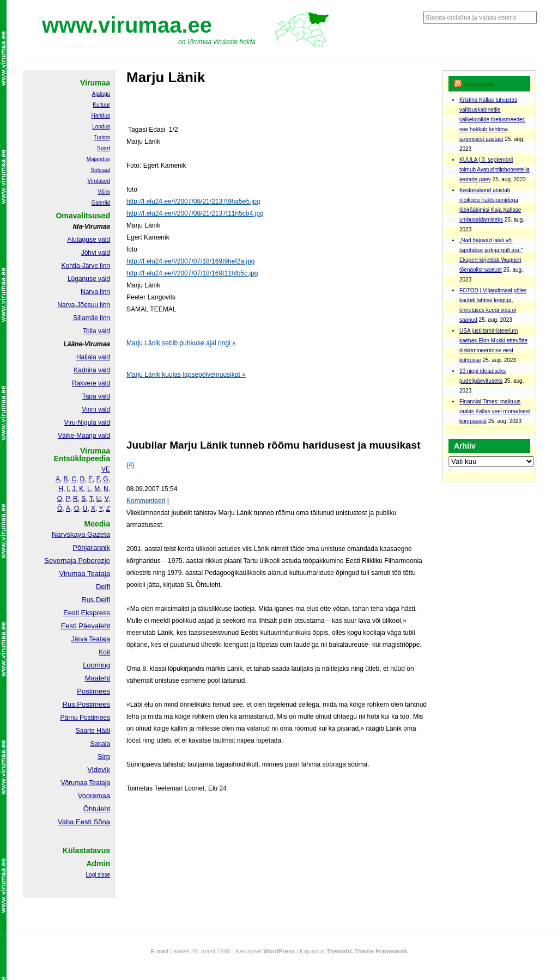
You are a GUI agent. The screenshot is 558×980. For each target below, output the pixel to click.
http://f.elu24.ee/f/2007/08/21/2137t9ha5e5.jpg (193, 201)
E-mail (159, 951)
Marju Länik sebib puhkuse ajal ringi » (181, 343)
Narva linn (95, 292)
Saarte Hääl (93, 731)
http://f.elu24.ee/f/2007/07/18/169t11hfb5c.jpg (192, 273)
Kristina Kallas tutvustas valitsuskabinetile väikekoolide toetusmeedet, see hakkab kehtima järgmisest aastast (492, 120)
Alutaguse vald (89, 240)
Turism (102, 137)
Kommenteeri (146, 501)
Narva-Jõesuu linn (84, 305)
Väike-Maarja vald (84, 436)
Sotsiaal (100, 170)
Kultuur (101, 105)
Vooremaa (94, 796)
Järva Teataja (91, 639)
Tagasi (137, 130)
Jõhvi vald (96, 253)
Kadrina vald (92, 370)
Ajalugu (101, 94)
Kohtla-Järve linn (86, 266)
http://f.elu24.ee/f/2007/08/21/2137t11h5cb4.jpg (195, 213)
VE (106, 469)
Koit (104, 652)
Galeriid (101, 203)
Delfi (103, 587)
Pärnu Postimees (85, 718)
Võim (104, 192)
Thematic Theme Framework (367, 951)
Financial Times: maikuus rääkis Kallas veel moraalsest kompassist (495, 411)
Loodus (101, 127)
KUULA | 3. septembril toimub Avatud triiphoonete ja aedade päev (495, 170)
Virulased (99, 181)
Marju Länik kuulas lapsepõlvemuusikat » (186, 375)
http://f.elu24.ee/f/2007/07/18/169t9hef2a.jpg (191, 261)
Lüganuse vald (89, 279)
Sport (104, 148)
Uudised (479, 84)
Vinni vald (96, 409)
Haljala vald (93, 357)
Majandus (98, 159)
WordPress (279, 951)
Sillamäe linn (92, 318)
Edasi (158, 130)
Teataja (99, 783)
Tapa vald (96, 396)
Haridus (101, 116)
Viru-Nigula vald (87, 422)
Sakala (100, 744)
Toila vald (96, 331)
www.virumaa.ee (127, 25)
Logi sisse (98, 875)
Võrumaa (74, 783)
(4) (131, 465)
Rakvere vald (91, 383)
